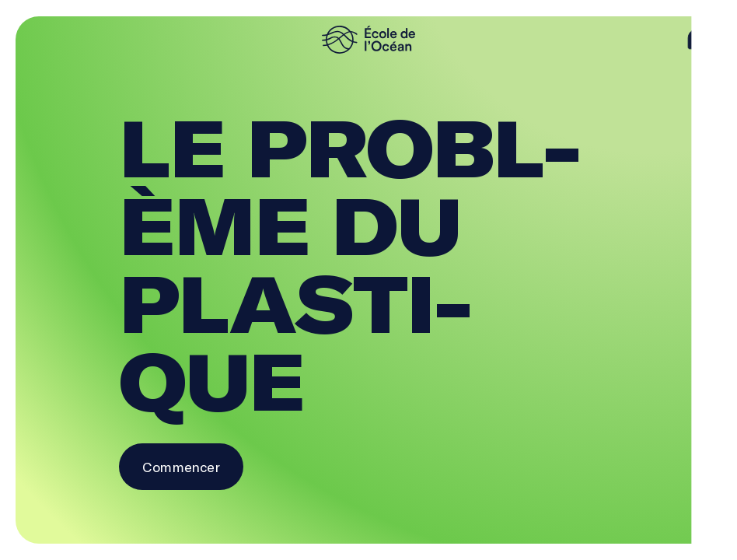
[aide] (698, 40)
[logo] (368, 40)
